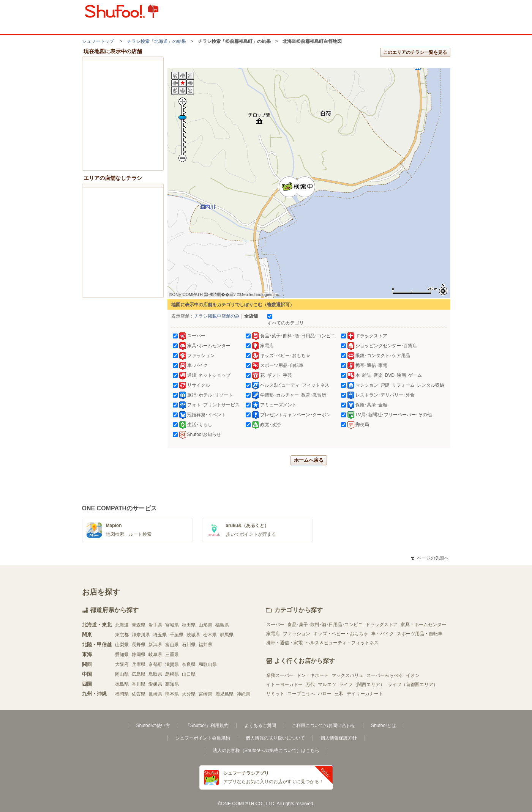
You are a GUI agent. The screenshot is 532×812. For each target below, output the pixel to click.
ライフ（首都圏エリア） (413, 685)
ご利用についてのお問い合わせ (324, 725)
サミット (275, 694)
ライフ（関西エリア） (362, 685)
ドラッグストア (382, 625)
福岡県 (122, 694)
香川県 (139, 684)
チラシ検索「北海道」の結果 (156, 41)
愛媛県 (155, 684)
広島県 (139, 674)
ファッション (297, 634)
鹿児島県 (224, 694)
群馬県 (227, 635)
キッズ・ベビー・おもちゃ (341, 634)
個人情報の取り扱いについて (275, 738)
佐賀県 (139, 694)
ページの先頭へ (430, 558)
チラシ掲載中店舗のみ (217, 316)
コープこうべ (301, 694)
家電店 (273, 634)
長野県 (139, 645)
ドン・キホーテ (313, 675)
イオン (413, 675)
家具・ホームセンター (423, 625)
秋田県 (189, 625)
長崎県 (155, 694)
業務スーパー (280, 675)
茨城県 (193, 635)
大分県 (189, 694)
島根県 (172, 674)
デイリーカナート (365, 694)
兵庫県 (139, 664)
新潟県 (155, 645)
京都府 (155, 664)
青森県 (139, 625)
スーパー (275, 625)
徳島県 (122, 684)
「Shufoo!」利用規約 (207, 725)
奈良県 (189, 664)
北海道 (122, 625)
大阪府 (122, 664)
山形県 (205, 625)
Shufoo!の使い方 (153, 725)
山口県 (189, 674)
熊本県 (172, 694)
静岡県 (139, 655)
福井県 (205, 645)
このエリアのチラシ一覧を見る (415, 52)
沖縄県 (243, 694)
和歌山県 (208, 664)
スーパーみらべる (385, 675)
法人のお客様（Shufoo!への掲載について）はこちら (266, 751)
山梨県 (122, 645)
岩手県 (155, 625)
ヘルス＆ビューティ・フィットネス (342, 643)
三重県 (172, 655)
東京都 (122, 635)
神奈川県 (141, 635)
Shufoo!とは (383, 725)
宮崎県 (205, 694)
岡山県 (122, 674)
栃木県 (210, 635)
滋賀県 (172, 664)
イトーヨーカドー (284, 685)
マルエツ (327, 685)
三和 (339, 694)
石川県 (189, 645)
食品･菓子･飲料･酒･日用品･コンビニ (325, 625)
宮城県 (172, 625)
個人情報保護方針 (339, 738)
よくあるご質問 (260, 725)
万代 (310, 685)
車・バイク (382, 634)
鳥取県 (155, 674)
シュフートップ (98, 41)
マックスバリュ (347, 675)
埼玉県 (160, 635)
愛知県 (122, 655)
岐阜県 (155, 655)
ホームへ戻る (309, 460)
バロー (325, 694)
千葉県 (177, 635)
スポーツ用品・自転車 (420, 634)
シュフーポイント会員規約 (203, 738)
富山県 (172, 645)
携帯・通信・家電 (284, 643)
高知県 (172, 684)
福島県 (222, 625)
